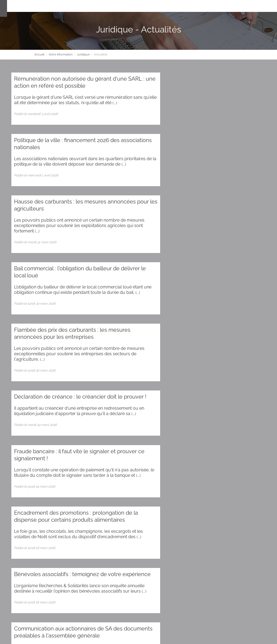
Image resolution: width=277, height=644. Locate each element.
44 (202, 433)
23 (232, 424)
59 (110, 441)
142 (74, 473)
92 (226, 449)
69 (229, 441)
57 (87, 441)
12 (110, 424)
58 (98, 441)
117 (6, 465)
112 (216, 457)
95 (261, 449)
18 (176, 424)
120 (46, 465)
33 (74, 433)
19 (187, 424)
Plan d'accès (123, 606)
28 (17, 433)
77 (52, 449)
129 (164, 465)
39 (144, 433)
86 (156, 449)
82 (110, 449)
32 (63, 433)
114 (242, 457)
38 (133, 433)
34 (86, 433)
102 (81, 457)
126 (125, 465)
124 (98, 465)
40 (156, 433)
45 (213, 433)
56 (75, 441)
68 (217, 441)
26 (266, 424)
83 (121, 449)
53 (40, 441)
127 (138, 465)
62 (145, 441)
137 (7, 473)
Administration (45, 565)
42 (179, 433)
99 (41, 457)
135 (245, 465)
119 (32, 465)
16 (154, 424)
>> (108, 473)
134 (231, 465)
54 (52, 441)
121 (59, 465)
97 (18, 457)
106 (136, 457)
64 (169, 441)
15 (143, 424)
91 (215, 449)
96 (6, 457)
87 (168, 449)
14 (132, 424)
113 (229, 457)
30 (40, 433)
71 (252, 441)
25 (255, 424)
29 (28, 433)
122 (72, 465)
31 (51, 433)
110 (191, 457)
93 (238, 449)
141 (61, 473)
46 (225, 433)
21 (210, 424)
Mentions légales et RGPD (166, 622)
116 (268, 457)
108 (164, 457)
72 (263, 441)
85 (145, 449)
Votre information (139, 6)
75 (29, 449)
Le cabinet (78, 6)
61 (134, 441)
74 (17, 449)
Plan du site (21, 565)
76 (40, 449)
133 (218, 465)
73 (6, 449)
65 (181, 441)
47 (237, 433)
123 (85, 465)
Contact (166, 6)
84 (133, 449)
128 (151, 465)
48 (249, 433)
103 (94, 457)
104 (108, 457)
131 (191, 465)
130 (178, 465)
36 (109, 433)
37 (121, 433)
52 (29, 441)
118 (19, 465)
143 (87, 473)
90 (203, 449)
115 (255, 457)
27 (6, 433)
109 (177, 457)
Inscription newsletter (138, 529)
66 (193, 441)
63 (157, 441)
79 (75, 449)
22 (221, 424)
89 (192, 449)
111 (204, 457)
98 (29, 457)
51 (17, 441)
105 (122, 457)
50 (6, 441)
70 (241, 441)
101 (67, 457)
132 (205, 465)
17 (165, 424)
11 (99, 424)
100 (54, 457)
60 (122, 441)
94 (249, 449)
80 (87, 449)
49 (260, 433)
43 (190, 433)
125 (111, 465)
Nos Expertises (105, 6)
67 (205, 441)
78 (64, 449)
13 (121, 424)
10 (88, 424)
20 (199, 424)
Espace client (191, 6)
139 (34, 473)
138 (20, 473)
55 (63, 441)
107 (150, 457)
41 (167, 433)
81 (99, 449)
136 (259, 465)
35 (97, 433)
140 (47, 473)
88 (180, 449)
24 (244, 424)
